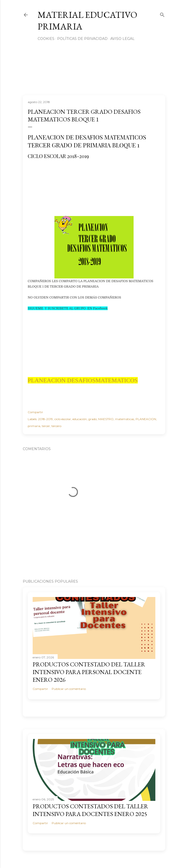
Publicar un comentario (69, 689)
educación (80, 419)
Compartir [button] (35, 412)
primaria (34, 426)
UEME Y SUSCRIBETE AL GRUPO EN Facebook (70, 308)
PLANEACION (146, 419)
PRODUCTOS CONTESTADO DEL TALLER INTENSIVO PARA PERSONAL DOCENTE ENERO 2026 (89, 672)
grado (93, 419)
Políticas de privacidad (82, 39)
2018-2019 (46, 419)
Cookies (46, 39)
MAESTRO (106, 419)
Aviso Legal (122, 39)
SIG (30, 308)
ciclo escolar (63, 419)
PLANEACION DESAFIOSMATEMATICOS (83, 380)
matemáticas (125, 419)
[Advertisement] (90, 185)
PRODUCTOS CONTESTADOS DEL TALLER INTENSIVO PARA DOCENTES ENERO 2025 (90, 810)
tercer (46, 426)
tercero (56, 426)
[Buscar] (162, 14)
